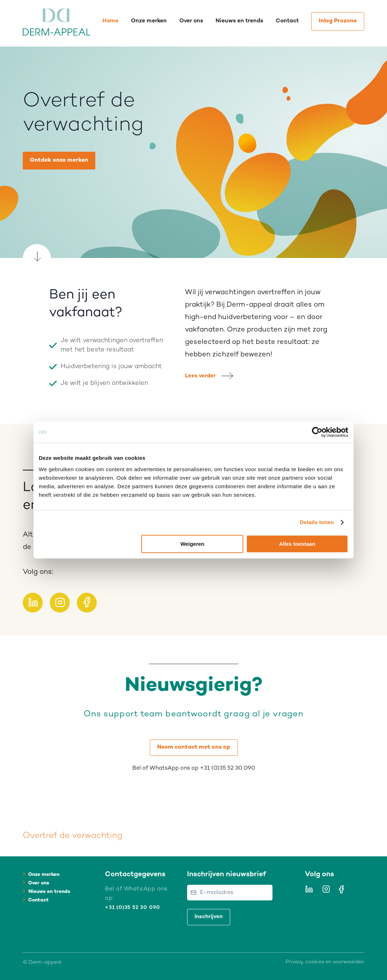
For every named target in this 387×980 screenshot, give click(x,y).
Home (110, 21)
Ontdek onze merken (59, 160)
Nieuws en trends (239, 21)
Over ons (191, 21)
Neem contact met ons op (194, 747)
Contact (287, 21)
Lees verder (200, 376)
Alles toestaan (297, 544)
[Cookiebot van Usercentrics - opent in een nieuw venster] (317, 432)
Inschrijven (209, 917)
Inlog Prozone (338, 21)
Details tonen (317, 522)
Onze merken (149, 21)
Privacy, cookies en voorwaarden (325, 962)
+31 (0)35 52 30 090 (132, 908)
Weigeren (192, 544)
